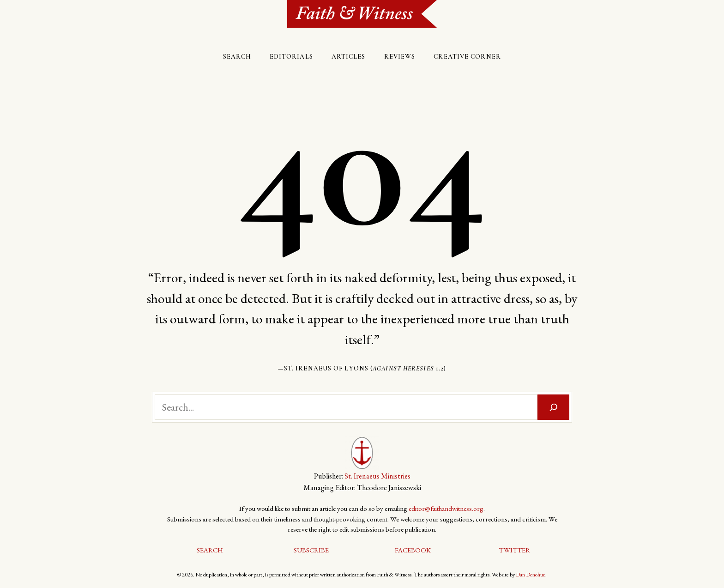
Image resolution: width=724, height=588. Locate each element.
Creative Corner (467, 57)
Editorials (291, 57)
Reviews (400, 57)
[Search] (554, 407)
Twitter (514, 550)
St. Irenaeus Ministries (377, 476)
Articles (349, 57)
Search (237, 57)
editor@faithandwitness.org (446, 508)
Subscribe (311, 550)
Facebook (413, 550)
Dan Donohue (531, 575)
